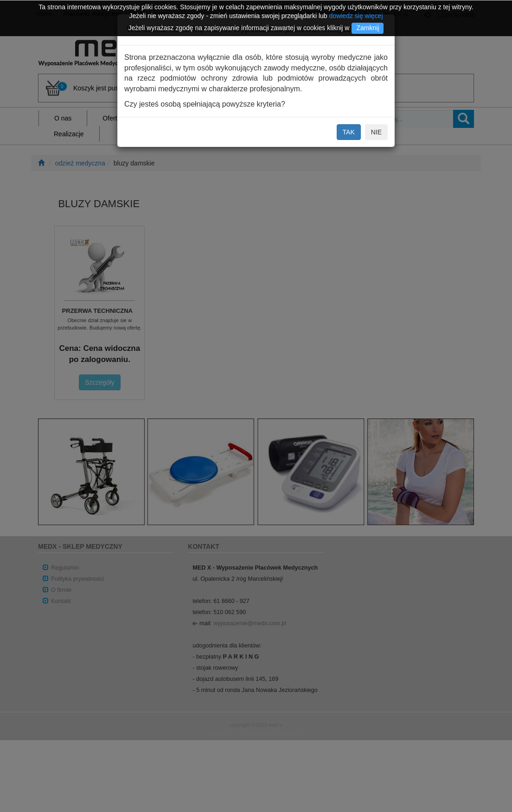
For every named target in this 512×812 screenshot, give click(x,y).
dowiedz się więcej (356, 16)
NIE (376, 132)
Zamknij (368, 28)
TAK (349, 132)
